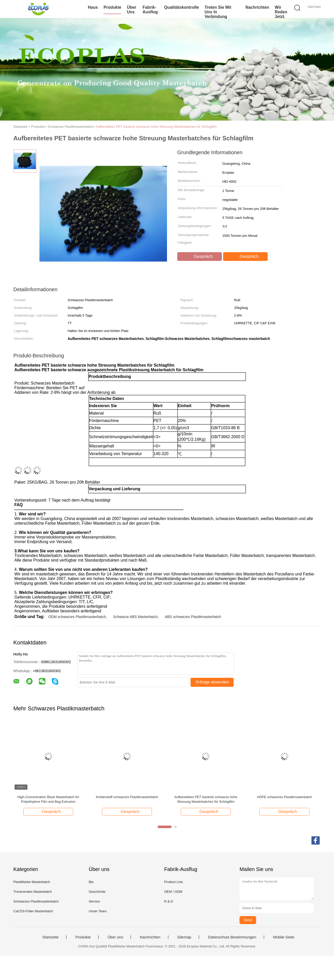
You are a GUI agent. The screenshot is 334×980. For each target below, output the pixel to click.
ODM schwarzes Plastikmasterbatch (77, 617)
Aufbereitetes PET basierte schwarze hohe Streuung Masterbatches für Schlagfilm (156, 127)
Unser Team (98, 911)
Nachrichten (257, 7)
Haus (93, 7)
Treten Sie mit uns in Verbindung (218, 12)
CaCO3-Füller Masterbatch (33, 911)
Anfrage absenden (212, 682)
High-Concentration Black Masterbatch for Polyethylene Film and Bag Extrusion (48, 799)
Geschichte (97, 892)
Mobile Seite (284, 937)
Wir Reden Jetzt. (281, 12)
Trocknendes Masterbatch (33, 892)
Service (94, 901)
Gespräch (200, 257)
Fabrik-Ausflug (150, 10)
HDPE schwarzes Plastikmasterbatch (285, 797)
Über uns (131, 10)
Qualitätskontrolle (182, 7)
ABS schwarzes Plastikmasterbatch (193, 617)
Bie (91, 882)
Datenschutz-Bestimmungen (232, 937)
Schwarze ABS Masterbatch (135, 617)
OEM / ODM (173, 892)
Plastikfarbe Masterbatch (32, 882)
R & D (169, 901)
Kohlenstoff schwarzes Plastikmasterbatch (127, 797)
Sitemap (184, 937)
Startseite (50, 937)
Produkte (112, 7)
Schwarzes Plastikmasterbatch (36, 901)
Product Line (174, 882)
